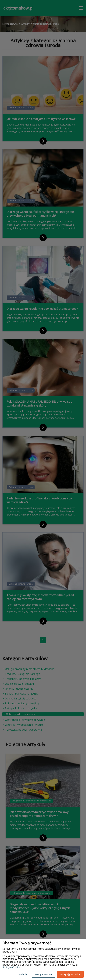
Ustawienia (21, 974)
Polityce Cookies (12, 967)
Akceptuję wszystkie (70, 974)
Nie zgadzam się (43, 974)
